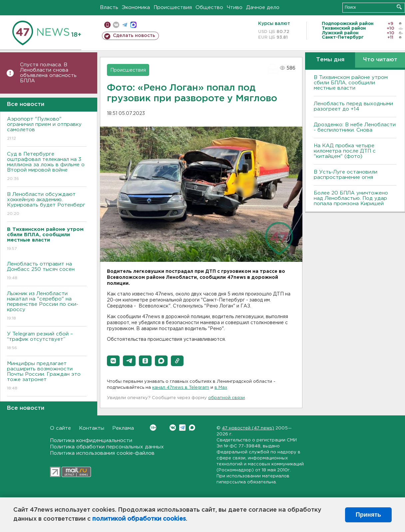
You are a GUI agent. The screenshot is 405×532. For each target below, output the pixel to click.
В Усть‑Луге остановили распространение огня (346, 175)
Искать (399, 7)
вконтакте (116, 25)
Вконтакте (153, 428)
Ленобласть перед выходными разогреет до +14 (353, 106)
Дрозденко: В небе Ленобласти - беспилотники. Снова (355, 127)
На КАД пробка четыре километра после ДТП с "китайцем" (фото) (345, 151)
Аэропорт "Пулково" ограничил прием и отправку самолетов (47, 129)
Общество (209, 7)
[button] (113, 361)
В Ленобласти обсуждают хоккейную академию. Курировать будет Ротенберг (47, 204)
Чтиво (235, 7)
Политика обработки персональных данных (107, 447)
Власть (109, 7)
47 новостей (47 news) (248, 428)
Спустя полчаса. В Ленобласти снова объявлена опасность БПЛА (48, 73)
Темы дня (330, 60)
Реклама (123, 428)
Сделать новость (134, 36)
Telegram (182, 428)
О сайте (60, 428)
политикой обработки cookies (139, 519)
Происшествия (173, 7)
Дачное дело (263, 7)
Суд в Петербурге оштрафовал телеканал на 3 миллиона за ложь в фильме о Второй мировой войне (47, 167)
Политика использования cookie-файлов (102, 453)
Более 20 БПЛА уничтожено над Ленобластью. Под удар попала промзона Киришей (351, 198)
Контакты (92, 428)
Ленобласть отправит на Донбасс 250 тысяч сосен (47, 271)
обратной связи (226, 398)
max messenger (133, 25)
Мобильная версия (107, 25)
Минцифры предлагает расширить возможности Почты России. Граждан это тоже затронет (47, 376)
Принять (368, 515)
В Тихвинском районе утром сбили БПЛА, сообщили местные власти (351, 83)
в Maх (221, 388)
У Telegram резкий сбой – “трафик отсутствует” (47, 341)
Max (192, 428)
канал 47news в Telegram (181, 388)
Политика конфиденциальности (91, 441)
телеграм (125, 25)
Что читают (380, 60)
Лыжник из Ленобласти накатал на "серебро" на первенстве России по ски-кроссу (47, 306)
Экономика (136, 7)
